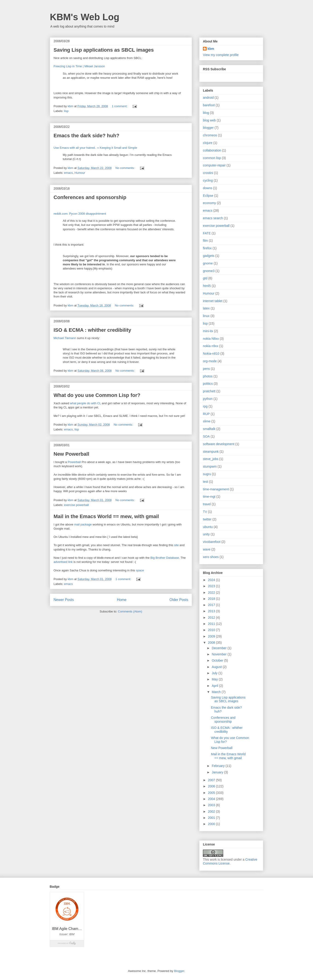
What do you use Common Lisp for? (97, 395)
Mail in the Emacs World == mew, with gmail (106, 516)
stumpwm (210, 466)
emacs (68, 173)
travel (207, 504)
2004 (212, 799)
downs (208, 188)
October (218, 660)
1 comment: (120, 106)
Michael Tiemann (65, 338)
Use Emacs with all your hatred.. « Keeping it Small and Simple (95, 148)
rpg (205, 406)
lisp (66, 111)
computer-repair (214, 165)
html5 (207, 286)
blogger (208, 128)
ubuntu (208, 527)
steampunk (211, 452)
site (177, 545)
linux (206, 316)
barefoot (209, 105)
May (215, 679)
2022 (212, 592)
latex (206, 308)
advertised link (63, 562)
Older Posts (179, 600)
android (208, 98)
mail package (83, 524)
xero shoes (211, 557)
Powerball (74, 462)
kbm (211, 49)
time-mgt (209, 497)
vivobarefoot (212, 542)
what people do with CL (86, 403)
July (215, 673)
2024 (212, 580)
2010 (212, 630)
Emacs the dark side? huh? (86, 136)
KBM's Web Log (85, 17)
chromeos (210, 135)
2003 (212, 805)
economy (209, 203)
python (208, 399)
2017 (212, 605)
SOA (206, 436)
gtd (205, 278)
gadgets (209, 256)
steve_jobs (211, 459)
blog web (209, 120)
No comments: (125, 168)
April (215, 686)
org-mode (210, 361)
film (205, 241)
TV (205, 512)
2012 (212, 618)
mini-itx (208, 331)
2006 (212, 786)
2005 (212, 793)
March (217, 692)
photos (208, 376)
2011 (212, 624)
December (219, 648)
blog (206, 113)
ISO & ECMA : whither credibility (92, 330)
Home (122, 600)
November (219, 654)
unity (206, 534)
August (217, 667)
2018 (212, 599)
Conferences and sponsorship (90, 197)
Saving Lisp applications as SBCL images (104, 50)
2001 (212, 818)
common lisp (212, 158)
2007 (212, 780)
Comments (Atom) (130, 611)
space (140, 570)
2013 (212, 611)
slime (207, 421)
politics (208, 384)
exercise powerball (77, 505)
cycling (208, 180)
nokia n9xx (211, 346)
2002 (212, 812)
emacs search (213, 218)
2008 (212, 643)
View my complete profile (221, 55)
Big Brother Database (165, 558)
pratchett (209, 391)
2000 (212, 824)
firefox (207, 248)
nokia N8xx (211, 339)
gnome (208, 263)
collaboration (212, 150)
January (218, 772)
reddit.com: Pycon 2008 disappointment (80, 214)
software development (219, 444)
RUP (206, 414)
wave (207, 549)
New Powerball (71, 454)
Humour (80, 173)
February (219, 766)
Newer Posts (64, 600)
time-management (216, 489)
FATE (207, 233)
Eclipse (208, 196)
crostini (208, 173)
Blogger (179, 971)
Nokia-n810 (211, 354)
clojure (208, 143)
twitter (207, 519)
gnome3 (209, 271)
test (206, 482)
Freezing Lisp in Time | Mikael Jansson (79, 66)
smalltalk (209, 429)
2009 (212, 636)
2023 (212, 586)
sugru (207, 474)
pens (206, 369)
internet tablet (213, 301)
